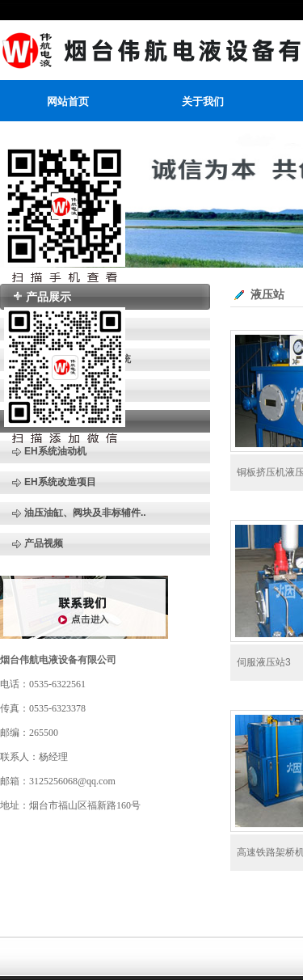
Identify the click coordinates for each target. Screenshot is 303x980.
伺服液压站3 (264, 662)
